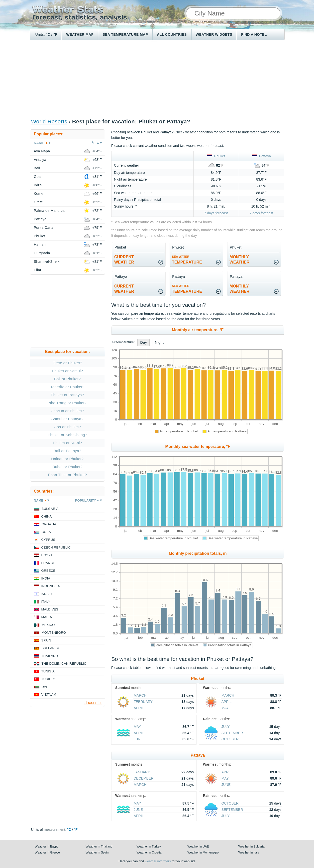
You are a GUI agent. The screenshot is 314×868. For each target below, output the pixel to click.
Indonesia (51, 586)
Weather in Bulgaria (252, 847)
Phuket (216, 156)
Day (144, 342)
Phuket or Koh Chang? (67, 435)
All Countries (172, 34)
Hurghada (42, 253)
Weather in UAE (198, 847)
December (144, 778)
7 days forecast (216, 213)
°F (55, 34)
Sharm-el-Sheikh (48, 262)
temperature (187, 260)
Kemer (39, 194)
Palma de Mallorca (49, 211)
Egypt (47, 555)
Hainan (40, 245)
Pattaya (261, 156)
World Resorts (49, 122)
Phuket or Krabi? (67, 443)
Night (159, 342)
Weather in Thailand (99, 847)
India (46, 578)
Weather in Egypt (46, 847)
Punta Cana (44, 228)
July (226, 727)
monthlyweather (239, 260)
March (140, 695)
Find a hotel (254, 34)
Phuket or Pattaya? (67, 395)
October (230, 739)
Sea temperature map (125, 34)
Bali (37, 168)
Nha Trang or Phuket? (67, 403)
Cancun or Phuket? (67, 411)
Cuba (46, 532)
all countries (93, 703)
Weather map (80, 34)
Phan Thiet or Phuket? (67, 475)
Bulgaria (50, 509)
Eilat (38, 270)
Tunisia (48, 671)
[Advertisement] (157, 79)
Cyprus (48, 540)
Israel (47, 594)
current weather (124, 260)
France (48, 563)
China (47, 516)
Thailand (50, 656)
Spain (46, 640)
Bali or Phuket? (67, 379)
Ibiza (38, 185)
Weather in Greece (48, 853)
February (143, 702)
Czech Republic (56, 547)
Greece (49, 571)
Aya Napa (42, 151)
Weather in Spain (97, 853)
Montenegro (54, 633)
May (225, 708)
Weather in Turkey (149, 847)
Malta (47, 617)
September (232, 733)
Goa (37, 177)
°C (48, 34)
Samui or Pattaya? (67, 419)
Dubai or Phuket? (67, 467)
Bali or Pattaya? (67, 451)
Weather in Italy (249, 853)
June (138, 739)
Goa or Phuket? (67, 427)
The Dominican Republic (64, 664)
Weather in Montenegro (203, 853)
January (142, 772)
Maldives (50, 609)
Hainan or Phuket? (67, 459)
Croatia (49, 524)
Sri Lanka (51, 648)
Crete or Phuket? (67, 363)
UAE (45, 687)
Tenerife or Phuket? (67, 387)
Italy (46, 602)
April (139, 708)
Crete (39, 202)
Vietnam (49, 695)
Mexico (48, 625)
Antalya (40, 160)
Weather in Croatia (149, 853)
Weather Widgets (214, 34)
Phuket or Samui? (67, 371)
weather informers (158, 861)
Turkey (48, 679)
